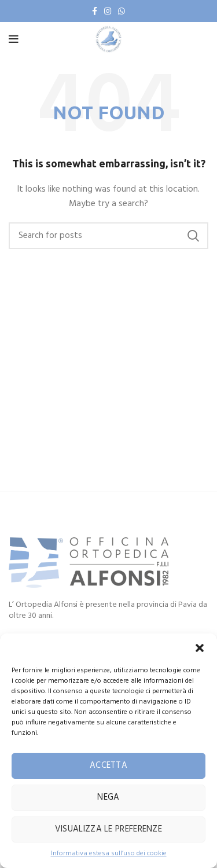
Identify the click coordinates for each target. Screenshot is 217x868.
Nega (108, 797)
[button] (200, 648)
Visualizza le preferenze (108, 829)
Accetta (108, 766)
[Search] (108, 236)
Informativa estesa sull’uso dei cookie (109, 854)
